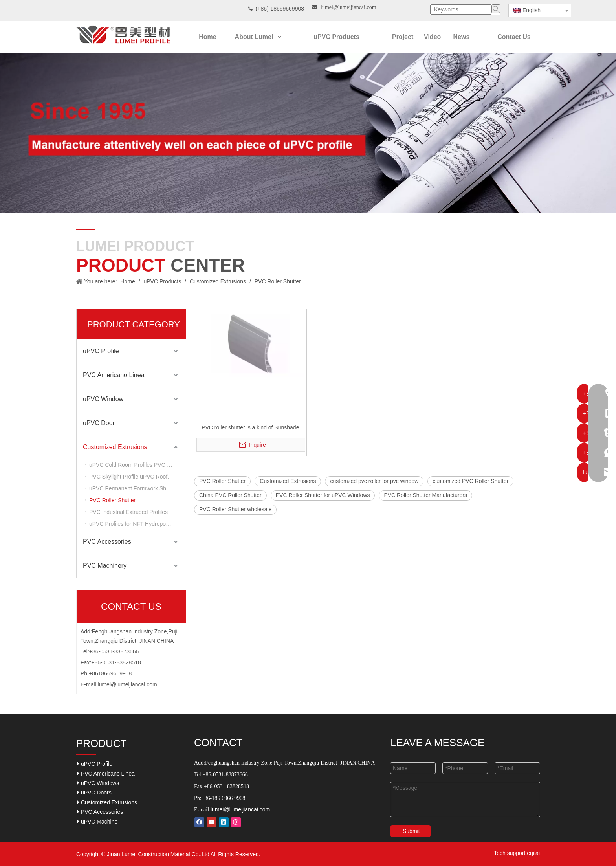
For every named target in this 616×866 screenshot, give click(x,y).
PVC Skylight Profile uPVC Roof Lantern (137, 477)
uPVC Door (99, 423)
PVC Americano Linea (114, 375)
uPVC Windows (98, 783)
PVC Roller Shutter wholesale (235, 509)
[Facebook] (199, 822)
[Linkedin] (224, 822)
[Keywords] (461, 9)
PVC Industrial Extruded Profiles (128, 512)
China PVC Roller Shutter (230, 495)
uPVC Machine (97, 821)
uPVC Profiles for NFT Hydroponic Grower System (137, 524)
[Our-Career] (308, 133)
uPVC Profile (101, 351)
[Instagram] (236, 822)
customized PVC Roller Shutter (470, 481)
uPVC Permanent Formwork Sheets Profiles (137, 488)
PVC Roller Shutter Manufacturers (425, 495)
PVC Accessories (107, 542)
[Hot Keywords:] (496, 9)
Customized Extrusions (115, 447)
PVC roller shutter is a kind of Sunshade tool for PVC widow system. (250, 428)
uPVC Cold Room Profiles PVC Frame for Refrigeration (137, 465)
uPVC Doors (94, 792)
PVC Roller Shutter (112, 500)
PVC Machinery (105, 566)
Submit (411, 831)
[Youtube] (212, 822)
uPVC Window (103, 399)
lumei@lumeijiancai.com (127, 684)
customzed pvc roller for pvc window (374, 481)
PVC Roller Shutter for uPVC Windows (323, 495)
